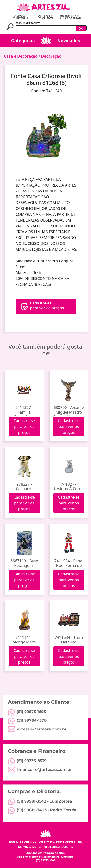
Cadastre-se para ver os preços (24, 426)
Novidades (69, 41)
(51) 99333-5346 (46, 860)
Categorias (23, 41)
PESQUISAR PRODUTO (28, 23)
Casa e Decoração (21, 56)
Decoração (51, 56)
